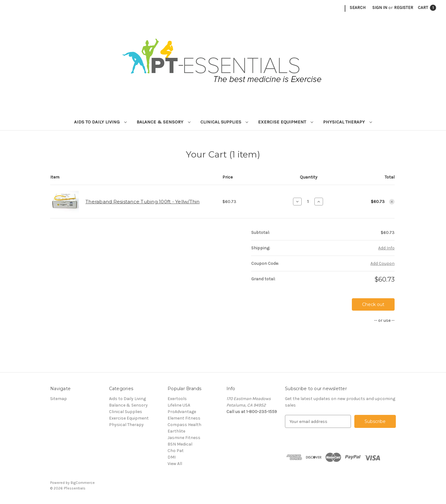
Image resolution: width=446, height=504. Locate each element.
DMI (172, 457)
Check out (373, 304)
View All (175, 464)
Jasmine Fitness (184, 438)
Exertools (177, 399)
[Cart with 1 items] (427, 8)
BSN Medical (180, 444)
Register (404, 8)
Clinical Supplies (224, 122)
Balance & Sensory (164, 122)
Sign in (380, 8)
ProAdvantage (182, 412)
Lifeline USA (179, 405)
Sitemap (59, 399)
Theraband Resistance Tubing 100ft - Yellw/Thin (143, 202)
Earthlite (176, 431)
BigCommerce (83, 483)
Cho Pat (176, 451)
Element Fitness (184, 418)
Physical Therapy (348, 122)
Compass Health (184, 425)
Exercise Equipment (286, 122)
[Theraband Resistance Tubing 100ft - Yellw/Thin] (308, 201)
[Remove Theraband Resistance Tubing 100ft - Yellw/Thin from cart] (392, 202)
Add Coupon (383, 263)
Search (358, 8)
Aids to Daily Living (100, 122)
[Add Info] (386, 248)
